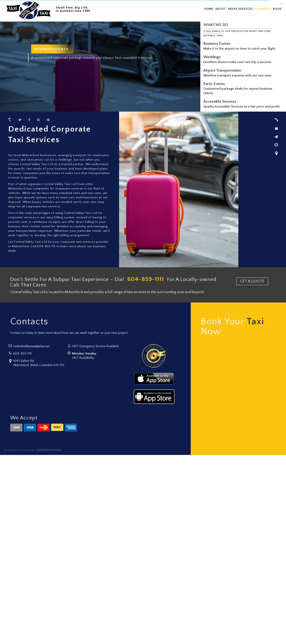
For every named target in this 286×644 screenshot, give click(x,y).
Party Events (215, 84)
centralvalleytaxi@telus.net (31, 346)
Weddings (213, 57)
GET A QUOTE (252, 281)
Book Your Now (232, 327)
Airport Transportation (223, 70)
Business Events (218, 44)
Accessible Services (221, 102)
